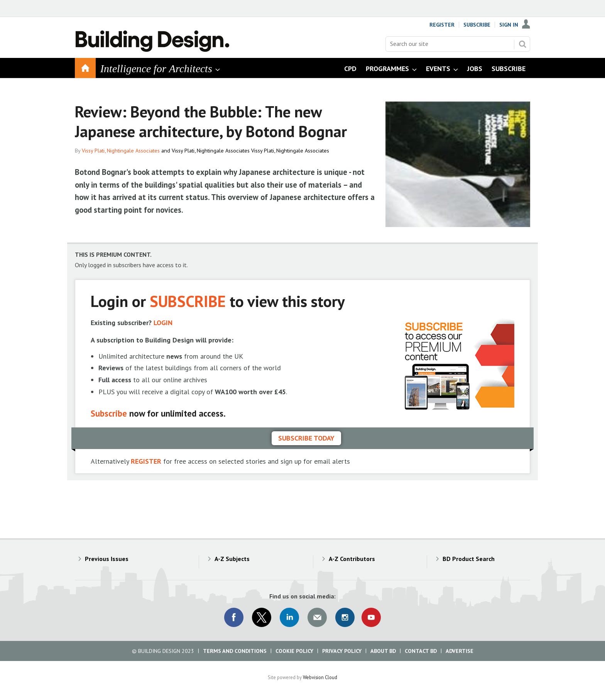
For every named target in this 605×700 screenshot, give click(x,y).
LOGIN (163, 323)
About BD (383, 651)
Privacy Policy (342, 651)
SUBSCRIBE (188, 301)
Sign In (509, 25)
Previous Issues (107, 559)
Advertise (460, 651)
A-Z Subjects (232, 559)
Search (522, 44)
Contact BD (421, 651)
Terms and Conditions (235, 651)
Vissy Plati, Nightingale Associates (121, 151)
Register (442, 25)
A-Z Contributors (352, 559)
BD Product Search (469, 559)
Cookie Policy (294, 651)
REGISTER (146, 461)
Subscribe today (306, 438)
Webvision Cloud (320, 677)
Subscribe (477, 25)
